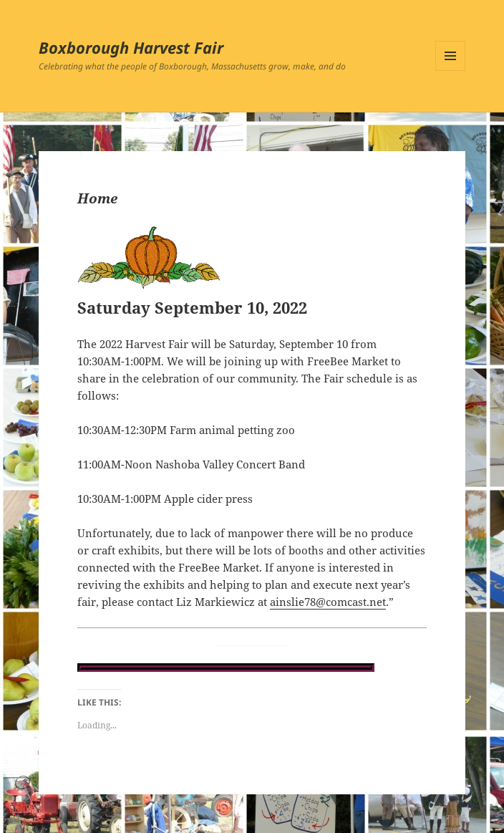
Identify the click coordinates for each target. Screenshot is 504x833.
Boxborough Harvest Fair (131, 47)
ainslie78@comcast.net (328, 602)
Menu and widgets (451, 71)
